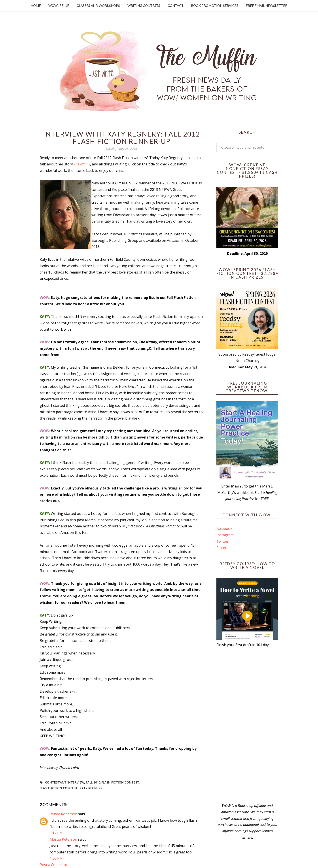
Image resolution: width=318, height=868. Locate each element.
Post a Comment (53, 865)
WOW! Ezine (59, 6)
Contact (176, 6)
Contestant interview (65, 782)
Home (36, 6)
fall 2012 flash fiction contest (113, 782)
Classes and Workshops (98, 6)
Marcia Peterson (63, 839)
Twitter (222, 541)
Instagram (225, 535)
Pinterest (224, 548)
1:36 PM (56, 858)
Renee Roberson (63, 814)
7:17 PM (56, 833)
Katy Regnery (91, 788)
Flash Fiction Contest (59, 788)
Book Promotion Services (215, 6)
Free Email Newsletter (267, 6)
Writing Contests (144, 6)
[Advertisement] (247, 725)
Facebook (224, 529)
